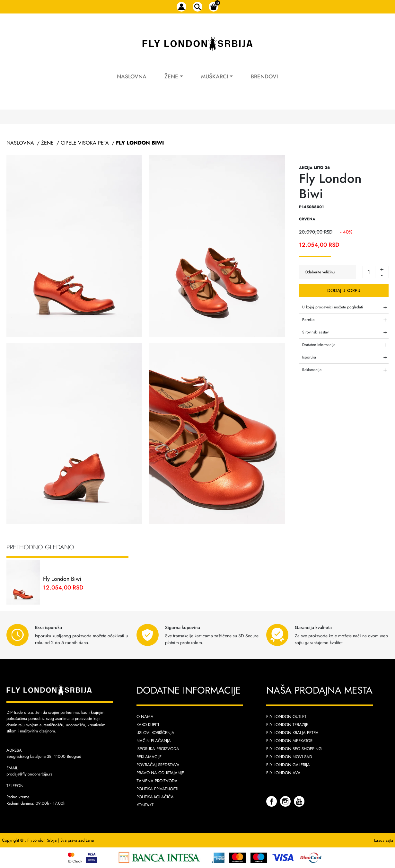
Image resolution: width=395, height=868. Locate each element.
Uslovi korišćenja (155, 733)
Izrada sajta (384, 840)
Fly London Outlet (286, 717)
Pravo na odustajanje (160, 773)
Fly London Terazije (287, 725)
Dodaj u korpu (344, 290)
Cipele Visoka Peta (85, 143)
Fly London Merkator (289, 741)
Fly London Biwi (140, 143)
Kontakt (145, 805)
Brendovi (264, 76)
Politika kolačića (155, 797)
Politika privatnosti (157, 789)
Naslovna (132, 76)
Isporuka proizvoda (158, 749)
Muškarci (215, 76)
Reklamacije (149, 757)
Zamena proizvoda (157, 781)
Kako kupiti (148, 725)
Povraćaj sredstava (158, 765)
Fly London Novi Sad (289, 757)
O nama (145, 717)
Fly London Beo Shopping (294, 749)
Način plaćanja (154, 741)
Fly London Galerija (288, 765)
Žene (171, 76)
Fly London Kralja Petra (292, 733)
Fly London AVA (283, 773)
